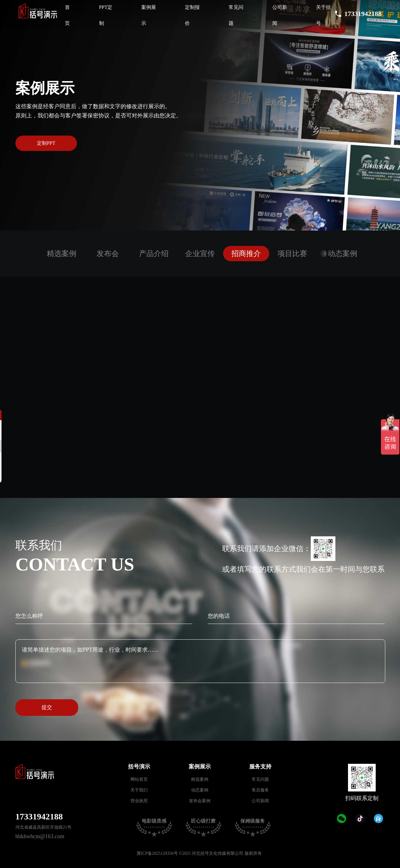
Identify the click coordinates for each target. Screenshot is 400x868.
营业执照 (139, 801)
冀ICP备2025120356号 (157, 853)
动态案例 (200, 790)
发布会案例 (200, 801)
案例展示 (200, 767)
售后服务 (260, 790)
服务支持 (260, 767)
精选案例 (200, 779)
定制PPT (46, 143)
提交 (47, 707)
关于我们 (139, 790)
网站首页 (139, 779)
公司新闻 (260, 801)
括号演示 (139, 767)
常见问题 (260, 779)
